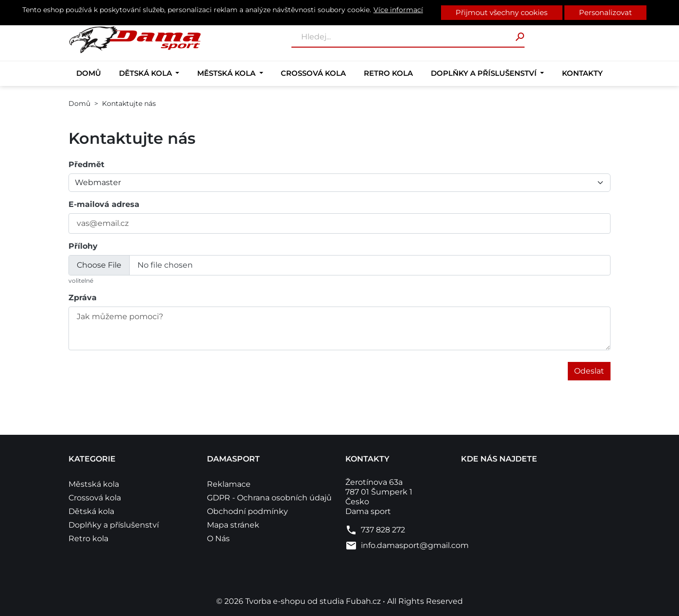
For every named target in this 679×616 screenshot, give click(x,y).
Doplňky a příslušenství (485, 73)
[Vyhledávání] (408, 37)
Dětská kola (146, 73)
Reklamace (229, 484)
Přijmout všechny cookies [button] (501, 12)
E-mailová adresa (104, 204)
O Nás (218, 539)
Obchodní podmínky (247, 511)
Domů (89, 73)
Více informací (398, 10)
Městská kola (227, 73)
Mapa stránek (233, 525)
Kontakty (582, 73)
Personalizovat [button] (605, 12)
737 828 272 (383, 530)
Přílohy (83, 246)
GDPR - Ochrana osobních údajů (269, 498)
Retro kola (388, 73)
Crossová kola (313, 73)
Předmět (86, 164)
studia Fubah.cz (351, 601)
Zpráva (83, 298)
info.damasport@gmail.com (415, 545)
